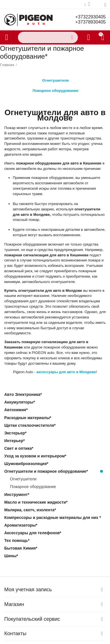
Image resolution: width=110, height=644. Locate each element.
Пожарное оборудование (55, 89)
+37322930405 (91, 17)
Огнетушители (56, 79)
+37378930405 (91, 22)
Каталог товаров (7, 37)
